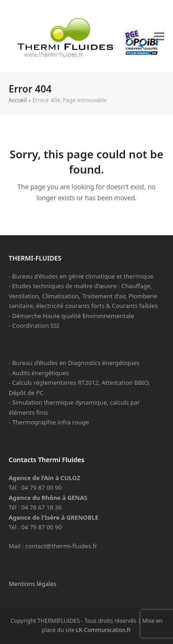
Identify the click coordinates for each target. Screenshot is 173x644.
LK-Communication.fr (104, 630)
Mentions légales (33, 584)
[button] (159, 36)
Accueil (18, 100)
